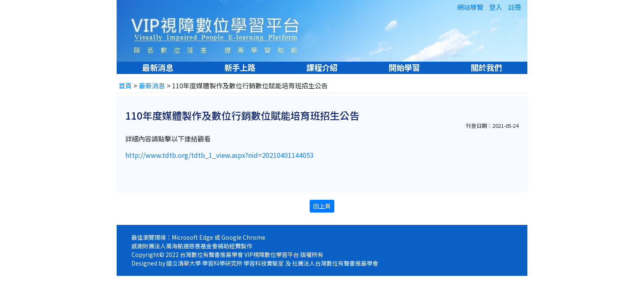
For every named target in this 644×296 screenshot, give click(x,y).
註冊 (515, 7)
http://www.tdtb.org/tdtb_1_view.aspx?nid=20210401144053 (220, 155)
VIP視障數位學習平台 (219, 31)
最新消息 (158, 67)
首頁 (125, 86)
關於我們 (486, 67)
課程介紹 (322, 67)
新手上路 (240, 67)
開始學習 (404, 67)
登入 (496, 7)
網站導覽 (470, 7)
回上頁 (322, 206)
